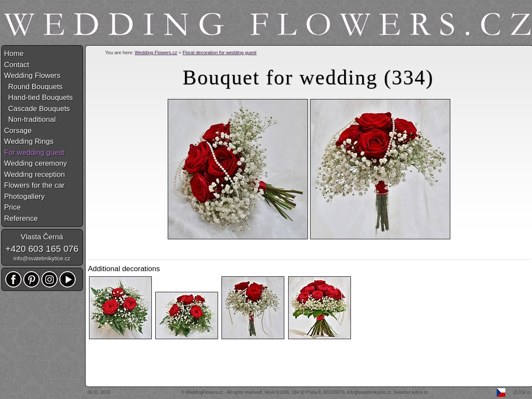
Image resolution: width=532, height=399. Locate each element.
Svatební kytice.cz (411, 392)
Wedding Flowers (32, 76)
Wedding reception (35, 175)
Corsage (18, 131)
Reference (21, 218)
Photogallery (25, 196)
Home (14, 54)
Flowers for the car (35, 185)
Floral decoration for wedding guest (220, 53)
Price (13, 207)
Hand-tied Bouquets (39, 97)
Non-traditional (30, 119)
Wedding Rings (29, 141)
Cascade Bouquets (37, 109)
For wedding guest (34, 153)
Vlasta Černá (42, 237)
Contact (17, 65)
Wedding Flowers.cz (156, 53)
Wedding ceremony (36, 163)
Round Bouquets (34, 87)
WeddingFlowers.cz (204, 392)
